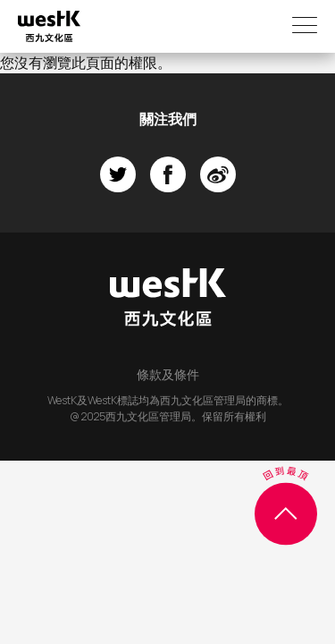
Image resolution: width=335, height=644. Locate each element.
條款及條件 (168, 374)
